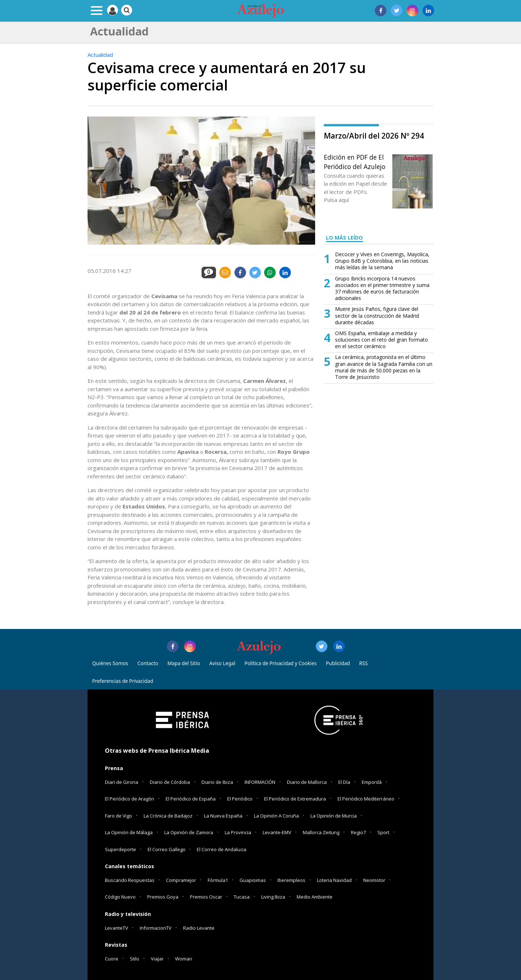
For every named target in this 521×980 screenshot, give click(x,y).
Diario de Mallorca (307, 782)
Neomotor (374, 880)
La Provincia (238, 832)
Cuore (112, 959)
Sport (383, 832)
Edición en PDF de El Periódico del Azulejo (355, 162)
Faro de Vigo (118, 816)
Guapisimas (253, 880)
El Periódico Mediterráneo (366, 799)
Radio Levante (199, 928)
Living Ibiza (273, 897)
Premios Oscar (206, 897)
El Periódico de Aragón (130, 799)
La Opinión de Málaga (129, 832)
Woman (184, 959)
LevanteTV (117, 928)
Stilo (135, 959)
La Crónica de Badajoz (168, 816)
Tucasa (242, 897)
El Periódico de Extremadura (295, 799)
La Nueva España (223, 816)
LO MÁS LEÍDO (344, 238)
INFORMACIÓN (260, 782)
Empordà (372, 782)
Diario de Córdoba (170, 782)
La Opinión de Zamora (189, 832)
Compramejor (181, 880)
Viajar (157, 959)
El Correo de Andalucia (222, 849)
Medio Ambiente (315, 897)
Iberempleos (291, 880)
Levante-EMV (277, 832)
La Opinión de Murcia (334, 816)
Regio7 (358, 832)
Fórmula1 (218, 880)
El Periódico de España (191, 799)
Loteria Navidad (334, 880)
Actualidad (100, 55)
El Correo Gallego (167, 849)
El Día (344, 782)
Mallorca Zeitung (321, 832)
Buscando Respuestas (130, 880)
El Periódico (240, 799)
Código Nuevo (120, 897)
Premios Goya (163, 897)
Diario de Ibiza (217, 782)
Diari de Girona (122, 782)
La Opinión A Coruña (276, 816)
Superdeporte (120, 849)
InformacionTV (156, 928)
